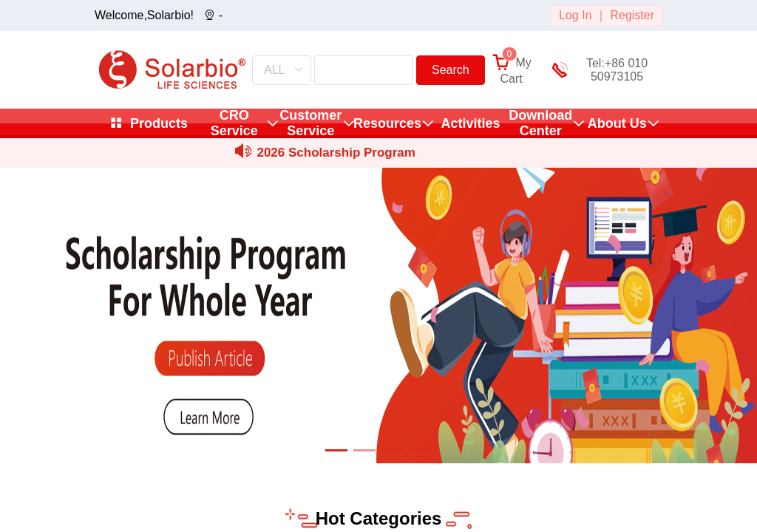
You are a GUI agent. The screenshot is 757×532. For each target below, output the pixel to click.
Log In (575, 15)
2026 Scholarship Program (336, 153)
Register (632, 15)
